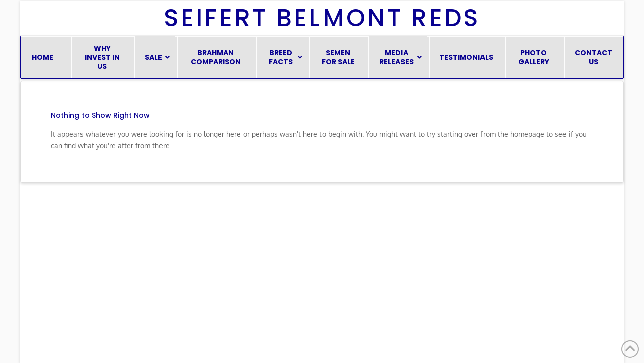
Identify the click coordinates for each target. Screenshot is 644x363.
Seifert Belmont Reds (322, 18)
